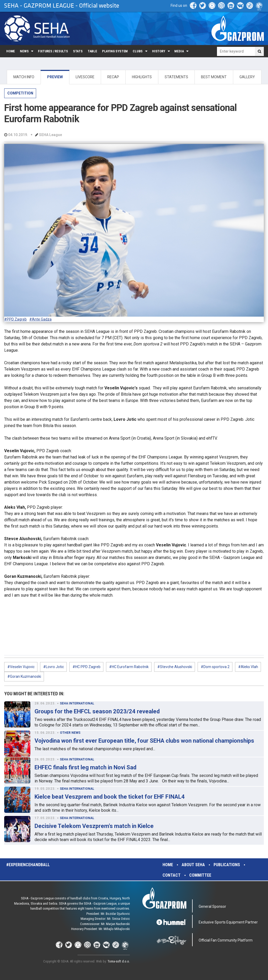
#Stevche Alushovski (175, 667)
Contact (172, 875)
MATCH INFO (24, 77)
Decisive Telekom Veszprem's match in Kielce (94, 826)
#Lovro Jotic (54, 667)
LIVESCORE (85, 77)
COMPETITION (20, 93)
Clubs (138, 51)
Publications (227, 865)
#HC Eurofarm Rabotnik (129, 667)
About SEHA (193, 865)
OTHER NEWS (70, 733)
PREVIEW (55, 77)
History (159, 51)
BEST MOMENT (214, 77)
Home (11, 51)
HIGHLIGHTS (142, 77)
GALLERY (247, 77)
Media (179, 51)
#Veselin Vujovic (21, 667)
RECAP (113, 77)
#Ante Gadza (40, 319)
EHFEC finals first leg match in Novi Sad (85, 767)
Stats (78, 51)
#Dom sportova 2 (215, 667)
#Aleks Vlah (248, 667)
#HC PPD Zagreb (86, 667)
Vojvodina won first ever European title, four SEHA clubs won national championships (144, 741)
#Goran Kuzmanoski (24, 676)
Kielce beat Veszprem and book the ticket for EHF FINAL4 (110, 797)
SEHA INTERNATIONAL (77, 703)
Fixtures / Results (53, 51)
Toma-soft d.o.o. (119, 961)
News (24, 51)
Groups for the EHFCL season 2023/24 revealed (97, 711)
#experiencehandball (28, 865)
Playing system (115, 51)
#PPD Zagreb (15, 319)
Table (92, 51)
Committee (200, 875)
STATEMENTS (176, 77)
